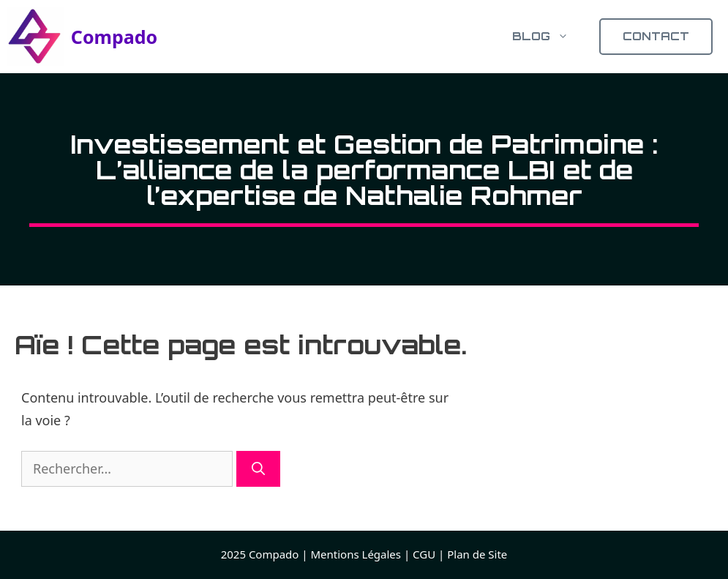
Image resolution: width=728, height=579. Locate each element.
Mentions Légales (356, 554)
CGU (424, 554)
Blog (548, 37)
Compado (114, 37)
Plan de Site (477, 554)
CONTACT (656, 36)
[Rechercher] (258, 469)
